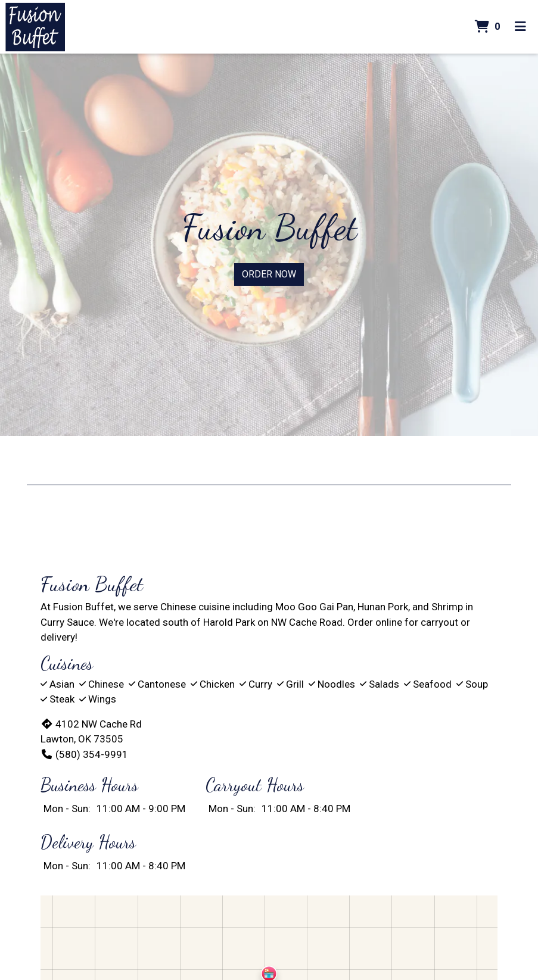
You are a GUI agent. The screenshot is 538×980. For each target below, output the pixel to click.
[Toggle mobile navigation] (520, 27)
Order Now (269, 274)
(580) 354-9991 (84, 754)
